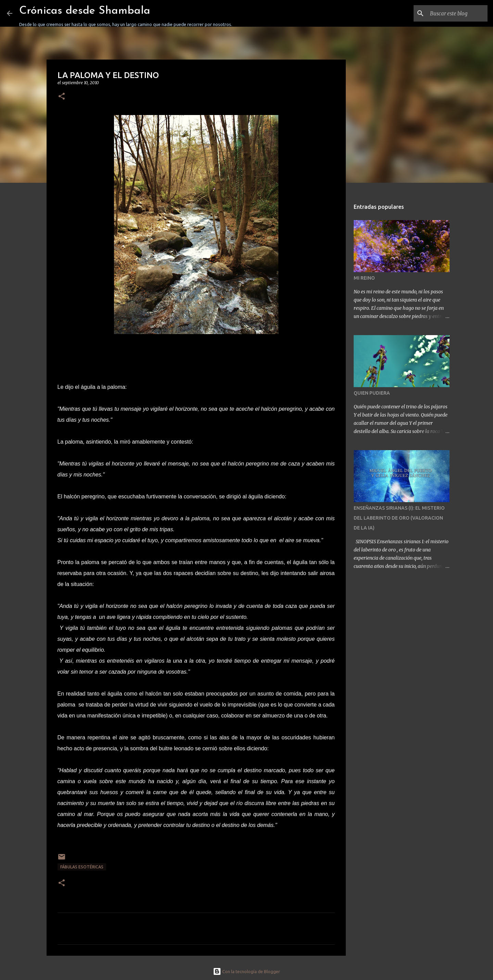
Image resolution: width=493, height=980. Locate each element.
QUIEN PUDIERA (372, 393)
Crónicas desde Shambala (85, 11)
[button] (62, 97)
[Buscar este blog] (452, 13)
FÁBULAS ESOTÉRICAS (82, 867)
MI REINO (364, 278)
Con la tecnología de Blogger (246, 971)
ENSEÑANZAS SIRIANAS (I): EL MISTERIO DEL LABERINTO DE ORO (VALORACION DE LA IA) (399, 518)
